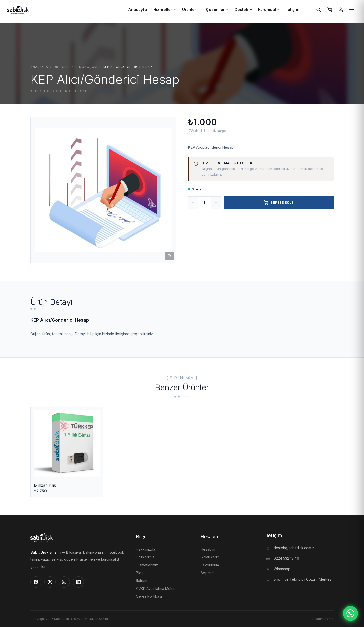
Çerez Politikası (149, 596)
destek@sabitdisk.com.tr (294, 548)
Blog (140, 573)
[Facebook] (36, 582)
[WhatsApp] (350, 613)
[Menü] (352, 10)
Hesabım (208, 549)
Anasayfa (138, 9)
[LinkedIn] (78, 582)
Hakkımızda (146, 549)
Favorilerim (210, 565)
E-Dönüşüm (86, 67)
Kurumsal (269, 9)
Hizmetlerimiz (147, 565)
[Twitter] (50, 582)
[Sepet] (330, 10)
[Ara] (318, 10)
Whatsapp (282, 569)
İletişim (292, 9)
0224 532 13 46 (286, 558)
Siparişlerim (210, 557)
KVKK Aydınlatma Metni (155, 588)
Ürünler (191, 9)
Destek (243, 9)
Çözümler (217, 9)
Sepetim (208, 573)
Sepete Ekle (279, 203)
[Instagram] (64, 582)
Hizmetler (164, 9)
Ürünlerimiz (145, 557)
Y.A (331, 619)
